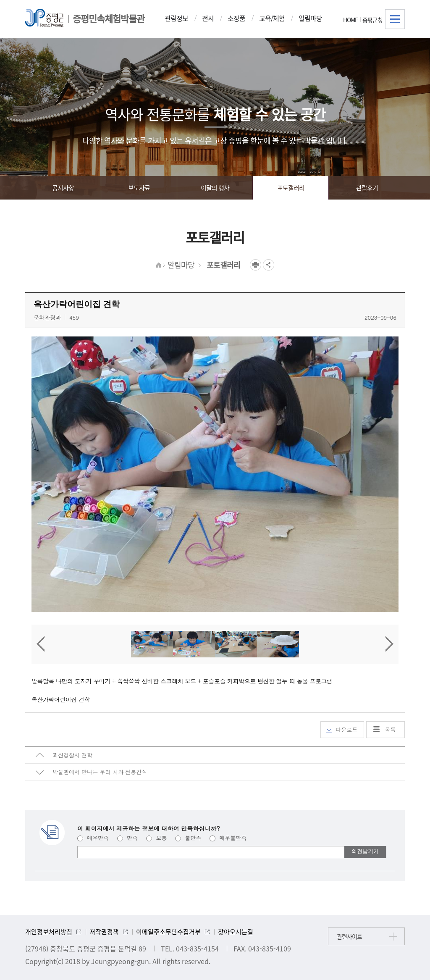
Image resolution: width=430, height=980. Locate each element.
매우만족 (93, 838)
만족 (127, 838)
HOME (350, 20)
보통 (156, 838)
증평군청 (372, 20)
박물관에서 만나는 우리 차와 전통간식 (100, 772)
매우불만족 (228, 838)
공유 (269, 265)
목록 (391, 729)
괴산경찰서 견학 (72, 755)
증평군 (44, 18)
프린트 (256, 265)
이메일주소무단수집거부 (168, 932)
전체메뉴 (395, 19)
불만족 (188, 838)
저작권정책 (104, 932)
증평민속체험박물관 (109, 18)
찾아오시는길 (236, 932)
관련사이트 (349, 936)
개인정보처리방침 (49, 932)
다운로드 (342, 729)
